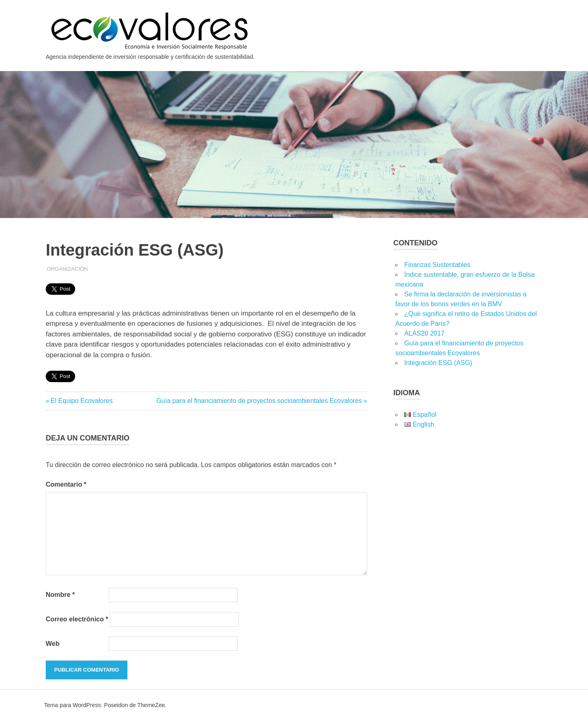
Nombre (60, 595)
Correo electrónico (77, 619)
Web (52, 644)
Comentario (66, 484)
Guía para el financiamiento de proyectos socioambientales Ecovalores (259, 401)
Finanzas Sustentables (437, 265)
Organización (67, 269)
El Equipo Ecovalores (81, 401)
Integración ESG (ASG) (438, 363)
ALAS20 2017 (424, 333)
